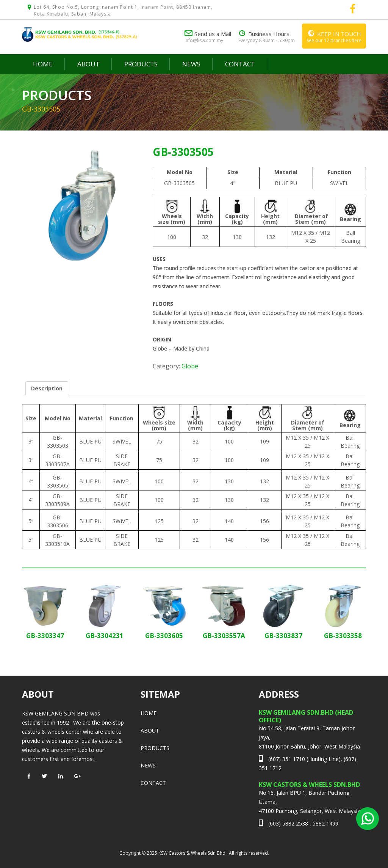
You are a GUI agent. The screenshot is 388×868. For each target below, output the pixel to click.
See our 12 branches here (334, 36)
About (88, 64)
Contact (240, 64)
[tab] (47, 388)
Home (43, 64)
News (191, 64)
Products (141, 64)
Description (47, 388)
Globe (190, 366)
